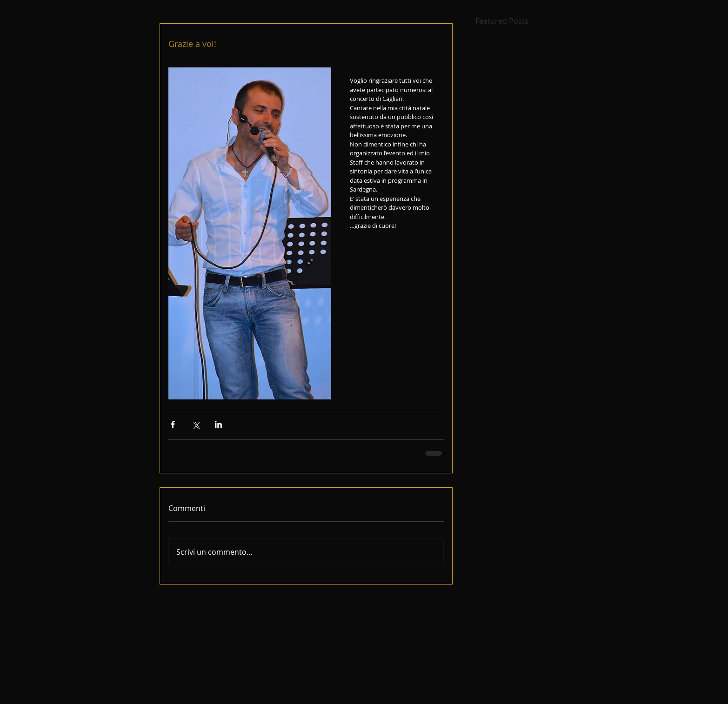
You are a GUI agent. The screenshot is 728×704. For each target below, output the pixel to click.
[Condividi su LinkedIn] (218, 424)
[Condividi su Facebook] (173, 424)
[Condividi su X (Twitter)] (196, 424)
